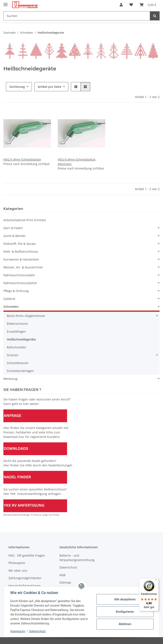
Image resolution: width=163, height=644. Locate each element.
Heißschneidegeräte (21, 339)
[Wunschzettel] (131, 5)
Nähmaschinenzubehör (20, 283)
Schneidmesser (18, 363)
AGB (62, 575)
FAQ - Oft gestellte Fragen (27, 555)
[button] (121, 5)
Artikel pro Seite (50, 87)
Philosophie (17, 563)
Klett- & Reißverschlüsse (21, 251)
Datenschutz (38, 631)
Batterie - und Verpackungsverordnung (77, 558)
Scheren (13, 355)
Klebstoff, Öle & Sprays (20, 244)
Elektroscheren (17, 324)
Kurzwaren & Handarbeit (21, 259)
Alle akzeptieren (125, 599)
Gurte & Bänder (15, 236)
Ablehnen (125, 624)
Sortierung (17, 87)
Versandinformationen (25, 586)
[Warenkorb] (148, 5)
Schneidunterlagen (20, 371)
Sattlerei (9, 299)
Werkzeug (10, 379)
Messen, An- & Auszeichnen (23, 267)
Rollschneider (17, 347)
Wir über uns (18, 571)
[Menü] (156, 581)
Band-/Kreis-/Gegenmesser (26, 316)
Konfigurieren (125, 612)
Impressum (18, 631)
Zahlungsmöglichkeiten (25, 578)
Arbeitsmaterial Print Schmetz (25, 220)
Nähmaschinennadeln (19, 275)
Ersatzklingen (16, 331)
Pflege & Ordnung (16, 291)
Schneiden (11, 307)
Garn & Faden (13, 228)
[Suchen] (77, 16)
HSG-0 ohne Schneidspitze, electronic (77, 162)
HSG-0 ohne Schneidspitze (22, 159)
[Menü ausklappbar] (6, 3)
